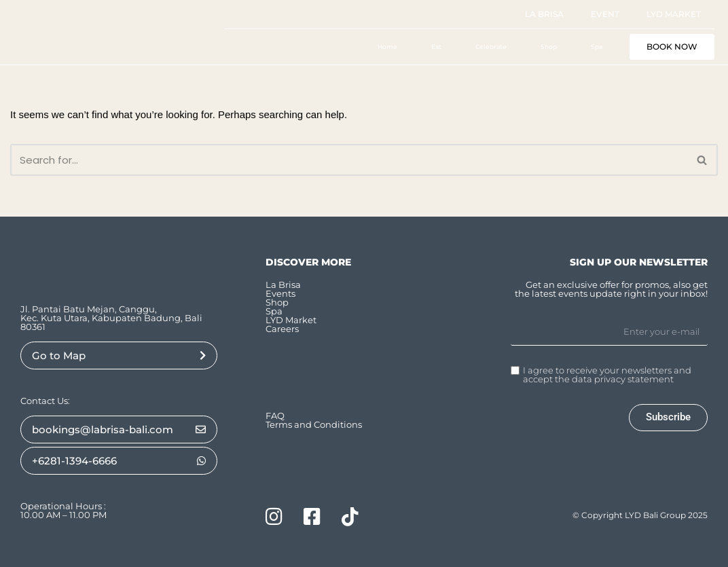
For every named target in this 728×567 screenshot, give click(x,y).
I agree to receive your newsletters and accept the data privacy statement (607, 375)
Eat (436, 47)
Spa (597, 47)
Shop (549, 47)
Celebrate (491, 47)
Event (605, 14)
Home (387, 47)
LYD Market (674, 14)
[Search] (349, 160)
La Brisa (544, 14)
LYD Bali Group (655, 515)
